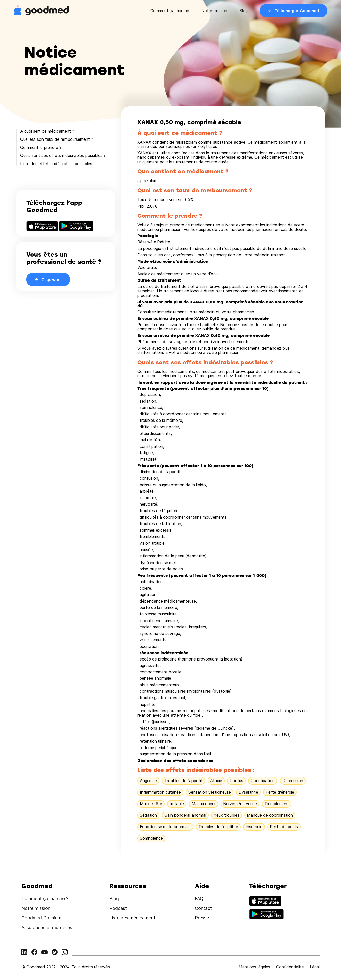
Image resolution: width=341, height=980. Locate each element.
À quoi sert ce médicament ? (47, 131)
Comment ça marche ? (45, 899)
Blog (243, 11)
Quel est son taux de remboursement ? (57, 139)
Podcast (118, 908)
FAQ (199, 899)
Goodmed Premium (41, 918)
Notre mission (214, 11)
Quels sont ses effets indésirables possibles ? (63, 155)
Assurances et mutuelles (47, 927)
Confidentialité (290, 967)
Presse (202, 918)
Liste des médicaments (133, 918)
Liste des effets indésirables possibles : (57, 164)
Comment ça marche (170, 11)
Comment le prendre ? (41, 147)
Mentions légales (254, 967)
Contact (203, 908)
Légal (315, 967)
